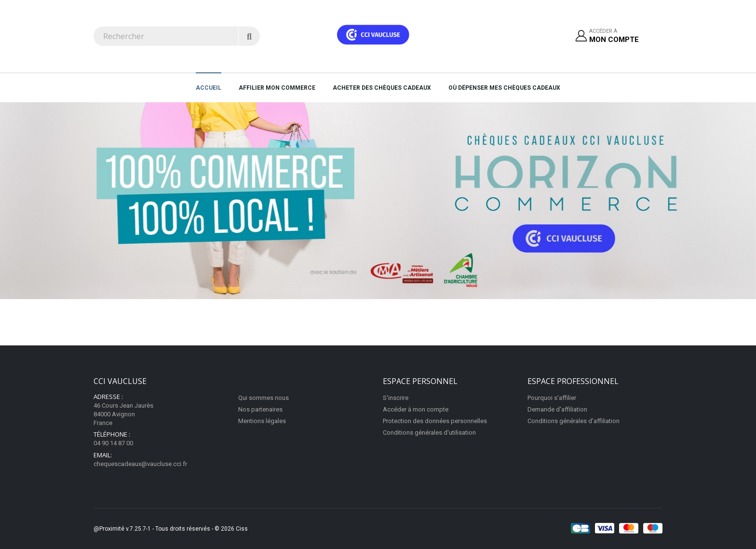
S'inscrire (396, 398)
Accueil (209, 88)
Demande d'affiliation (557, 409)
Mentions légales (262, 421)
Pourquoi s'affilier (552, 398)
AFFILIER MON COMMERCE (277, 88)
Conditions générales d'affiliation (574, 421)
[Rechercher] (249, 36)
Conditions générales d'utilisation (429, 432)
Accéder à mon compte (416, 409)
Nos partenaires (260, 409)
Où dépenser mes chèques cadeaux (504, 88)
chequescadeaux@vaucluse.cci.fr (140, 464)
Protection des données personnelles (435, 421)
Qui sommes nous (263, 398)
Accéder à (614, 36)
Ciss (242, 529)
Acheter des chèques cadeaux (382, 88)
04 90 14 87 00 (113, 443)
